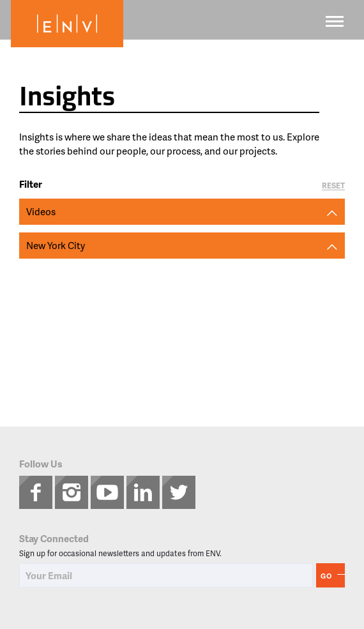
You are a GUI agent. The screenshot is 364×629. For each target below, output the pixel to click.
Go (326, 576)
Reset (333, 186)
